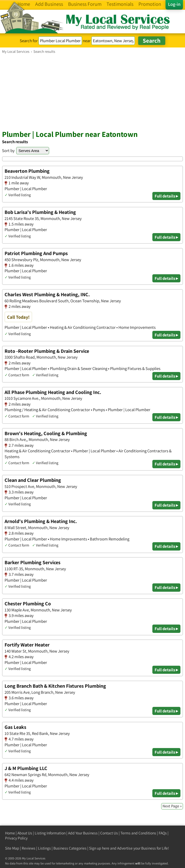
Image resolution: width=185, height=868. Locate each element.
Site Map (12, 848)
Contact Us (109, 833)
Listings (44, 848)
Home (10, 833)
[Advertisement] (92, 92)
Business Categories (70, 848)
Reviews (29, 848)
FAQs (163, 833)
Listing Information (50, 833)
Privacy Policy (16, 838)
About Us (25, 833)
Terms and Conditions (138, 833)
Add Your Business (83, 833)
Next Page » (172, 806)
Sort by (8, 151)
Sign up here (99, 848)
